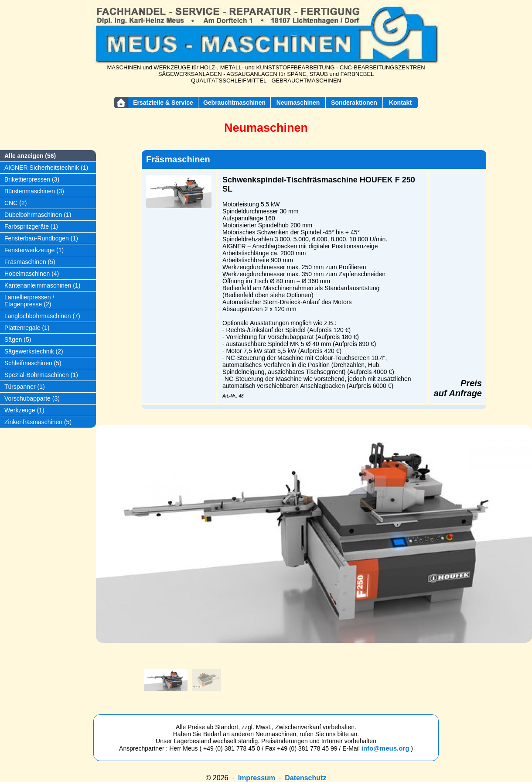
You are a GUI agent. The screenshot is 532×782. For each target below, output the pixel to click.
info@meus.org (385, 748)
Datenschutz (305, 778)
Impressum (257, 778)
